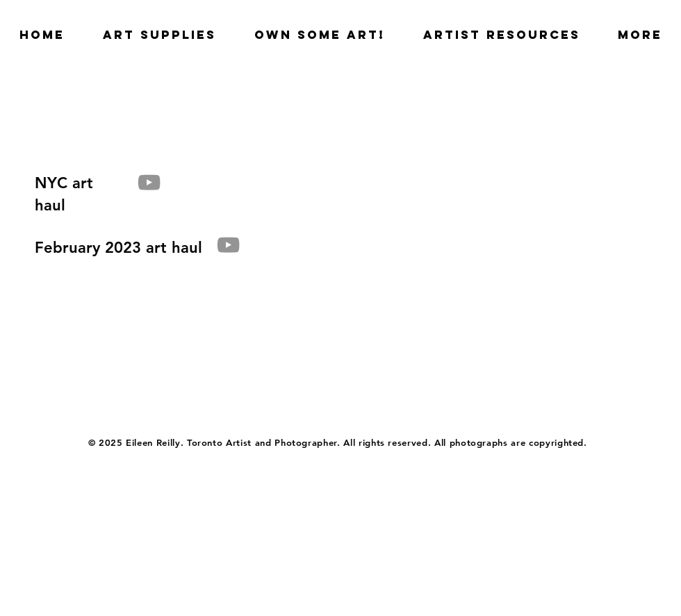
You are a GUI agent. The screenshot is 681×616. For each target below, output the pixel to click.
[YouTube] (149, 182)
